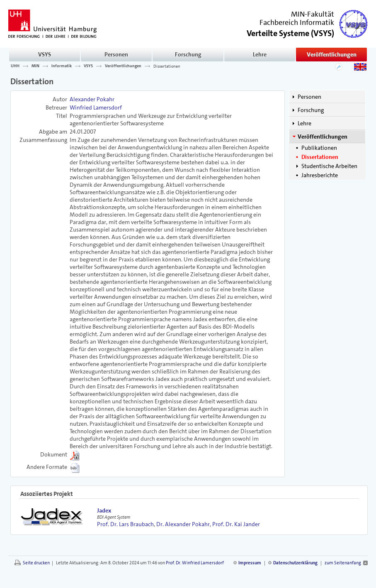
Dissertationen (167, 66)
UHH (15, 66)
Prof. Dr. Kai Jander (236, 524)
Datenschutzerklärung (295, 563)
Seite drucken (36, 563)
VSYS (45, 54)
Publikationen (319, 148)
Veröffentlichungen (332, 54)
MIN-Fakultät (313, 14)
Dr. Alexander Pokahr (183, 524)
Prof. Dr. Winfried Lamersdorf (195, 563)
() (290, 33)
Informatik (62, 66)
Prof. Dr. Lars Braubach (125, 524)
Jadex (104, 510)
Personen (116, 54)
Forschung (188, 54)
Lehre (260, 54)
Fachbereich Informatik (297, 22)
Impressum (250, 563)
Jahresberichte (320, 175)
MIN (35, 66)
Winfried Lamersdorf (96, 107)
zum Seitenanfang (343, 563)
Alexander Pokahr (92, 99)
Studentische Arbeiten (329, 166)
